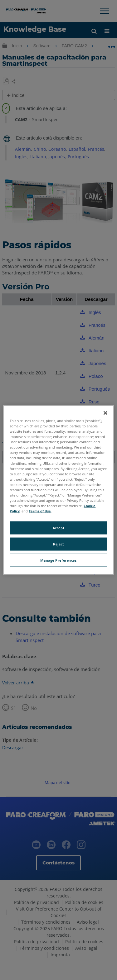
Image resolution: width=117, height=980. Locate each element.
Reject (58, 544)
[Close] (105, 413)
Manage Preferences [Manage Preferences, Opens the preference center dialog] (58, 560)
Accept (58, 528)
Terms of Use (40, 511)
